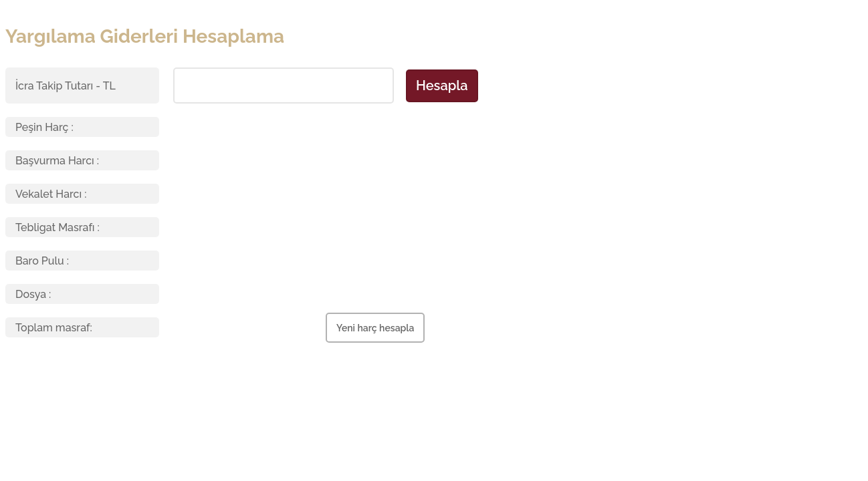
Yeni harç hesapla (375, 328)
